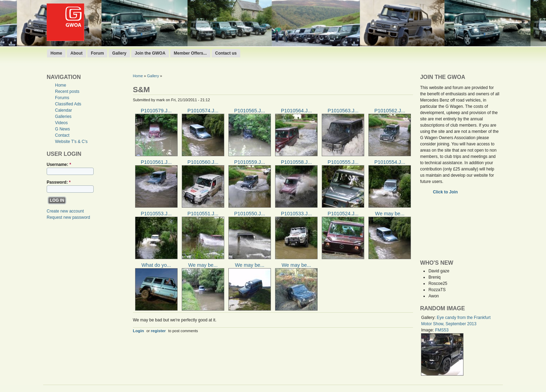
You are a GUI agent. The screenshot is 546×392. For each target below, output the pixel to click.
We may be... (390, 214)
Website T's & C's (71, 142)
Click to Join (446, 192)
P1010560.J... (203, 162)
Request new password (68, 217)
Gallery (119, 53)
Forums (62, 98)
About (76, 53)
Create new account (65, 211)
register (158, 331)
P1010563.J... (343, 111)
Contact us (226, 53)
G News (63, 129)
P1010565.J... (249, 111)
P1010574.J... (203, 111)
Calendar (64, 110)
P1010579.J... (156, 111)
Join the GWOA (150, 53)
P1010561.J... (156, 162)
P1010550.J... (249, 214)
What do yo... (156, 265)
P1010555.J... (343, 162)
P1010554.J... (390, 162)
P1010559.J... (249, 162)
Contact (62, 135)
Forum (97, 53)
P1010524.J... (343, 214)
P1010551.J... (203, 214)
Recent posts (67, 91)
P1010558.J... (297, 162)
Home (56, 53)
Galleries (63, 117)
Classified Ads (68, 104)
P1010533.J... (297, 214)
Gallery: (429, 318)
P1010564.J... (297, 111)
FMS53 (442, 330)
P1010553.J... (156, 214)
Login (139, 331)
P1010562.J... (390, 111)
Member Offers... (190, 53)
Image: (428, 330)
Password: (59, 182)
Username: (59, 165)
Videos (61, 123)
